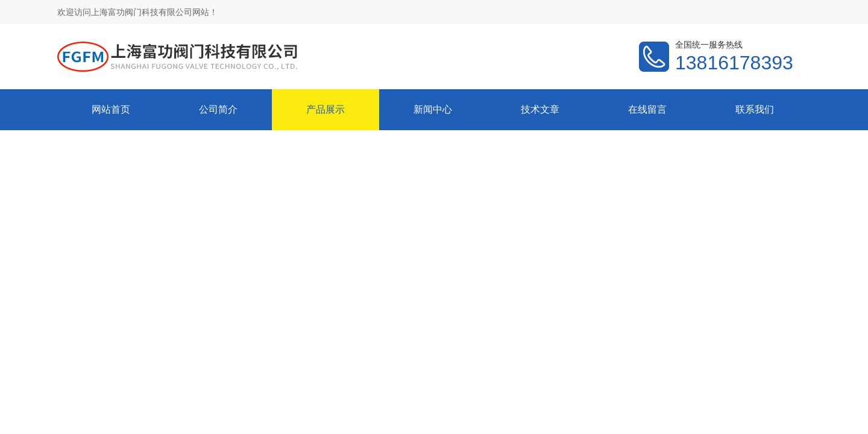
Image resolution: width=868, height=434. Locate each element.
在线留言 (647, 109)
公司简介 (218, 109)
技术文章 (540, 109)
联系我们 (755, 109)
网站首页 (111, 109)
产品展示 (325, 109)
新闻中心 (433, 109)
